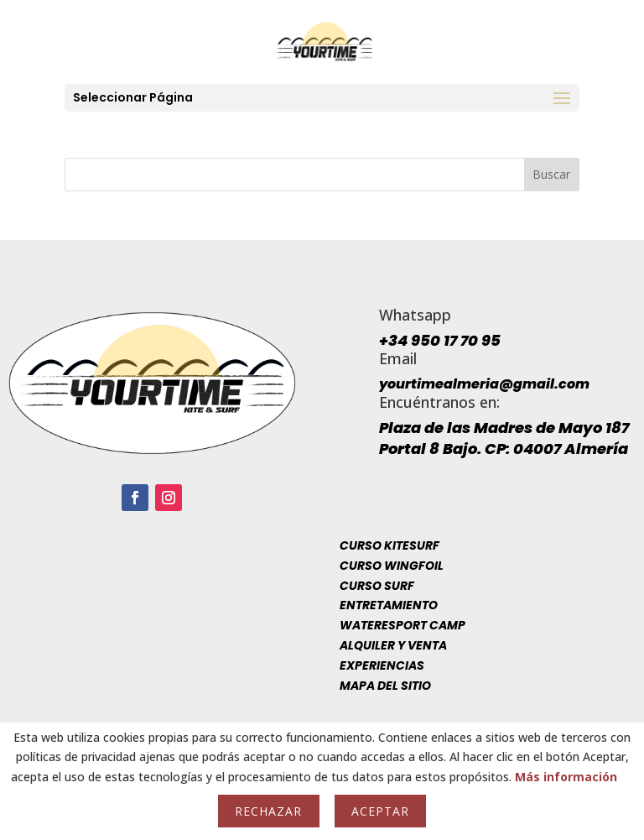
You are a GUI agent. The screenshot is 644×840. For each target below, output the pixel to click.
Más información (566, 777)
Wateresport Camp (402, 625)
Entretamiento (389, 605)
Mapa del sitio (385, 686)
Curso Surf (377, 586)
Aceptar (380, 811)
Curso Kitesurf (390, 545)
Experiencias (382, 665)
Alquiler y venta (393, 645)
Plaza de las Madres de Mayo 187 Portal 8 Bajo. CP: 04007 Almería (504, 438)
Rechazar (268, 811)
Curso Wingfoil (392, 566)
